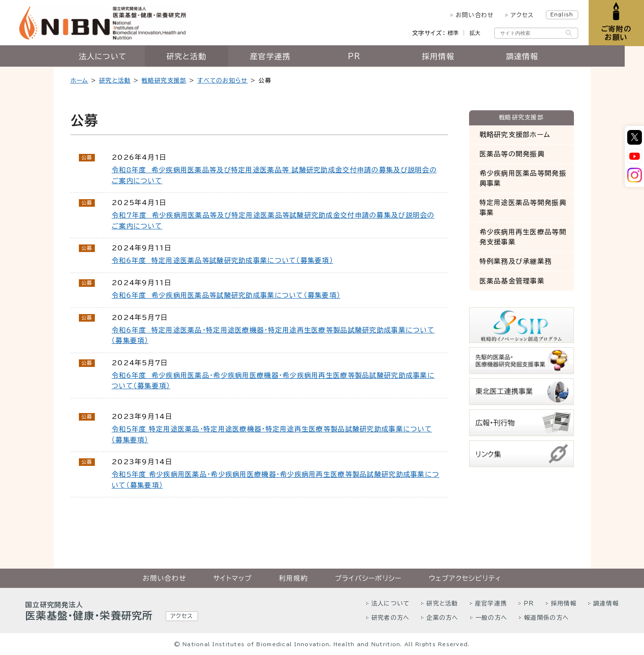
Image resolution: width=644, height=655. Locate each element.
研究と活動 (196, 57)
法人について (112, 57)
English (561, 14)
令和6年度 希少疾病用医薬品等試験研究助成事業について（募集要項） (226, 295)
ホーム (80, 81)
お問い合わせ (474, 15)
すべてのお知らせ (222, 81)
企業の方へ (442, 618)
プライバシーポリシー (368, 578)
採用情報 (448, 57)
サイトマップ (233, 578)
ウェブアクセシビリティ (465, 578)
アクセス (521, 15)
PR (364, 57)
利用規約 (293, 578)
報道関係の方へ (546, 618)
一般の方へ (491, 618)
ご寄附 (616, 33)
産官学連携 (280, 57)
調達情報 (532, 57)
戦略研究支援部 (164, 81)
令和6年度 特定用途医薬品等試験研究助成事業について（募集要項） (222, 260)
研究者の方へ (391, 618)
